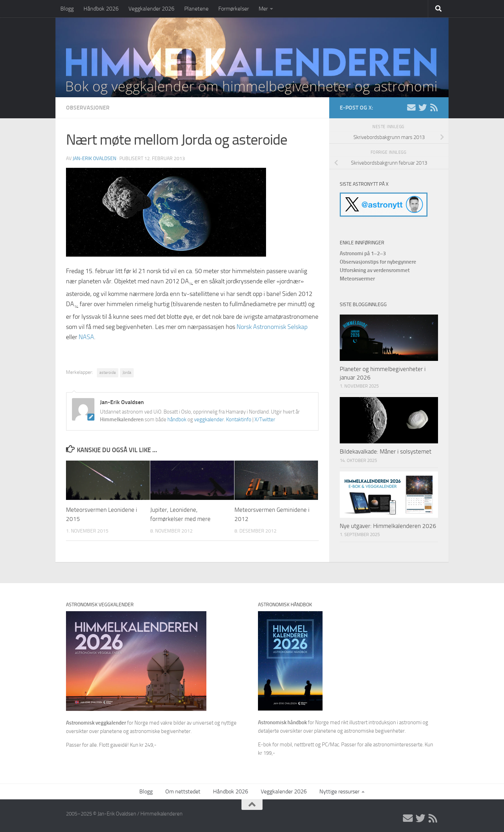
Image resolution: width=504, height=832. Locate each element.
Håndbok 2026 (101, 9)
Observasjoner (88, 108)
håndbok (177, 420)
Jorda (127, 372)
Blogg (67, 9)
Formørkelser (234, 9)
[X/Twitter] (423, 107)
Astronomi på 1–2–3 (363, 253)
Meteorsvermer (357, 279)
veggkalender (209, 420)
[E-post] (411, 107)
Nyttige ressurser (339, 791)
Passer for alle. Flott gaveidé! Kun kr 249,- (111, 745)
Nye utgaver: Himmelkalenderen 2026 (388, 526)
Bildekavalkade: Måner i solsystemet (386, 451)
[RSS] (434, 107)
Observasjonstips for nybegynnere (378, 262)
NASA (86, 337)
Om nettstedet (183, 791)
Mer (263, 9)
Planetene (196, 9)
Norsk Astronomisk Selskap (272, 327)
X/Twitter (265, 420)
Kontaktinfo (239, 420)
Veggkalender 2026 (151, 9)
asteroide (108, 372)
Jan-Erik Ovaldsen (94, 159)
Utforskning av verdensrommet (375, 270)
